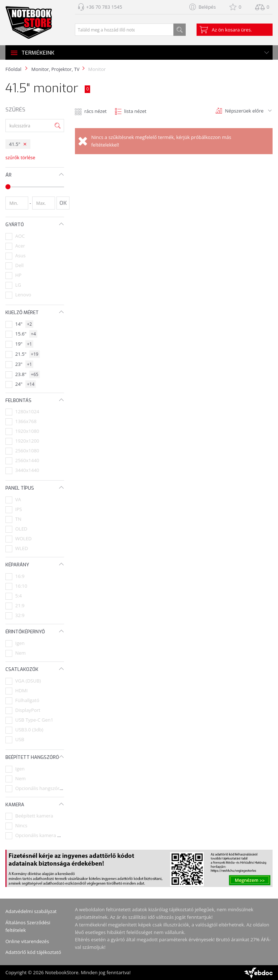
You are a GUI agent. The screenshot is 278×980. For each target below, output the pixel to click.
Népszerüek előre (244, 111)
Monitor (97, 69)
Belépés (207, 7)
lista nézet (135, 111)
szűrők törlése (20, 158)
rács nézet (96, 111)
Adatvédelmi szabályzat (31, 911)
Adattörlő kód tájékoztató (33, 952)
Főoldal (13, 69)
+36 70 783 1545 (104, 7)
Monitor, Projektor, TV (55, 69)
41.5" (15, 144)
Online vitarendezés (27, 941)
